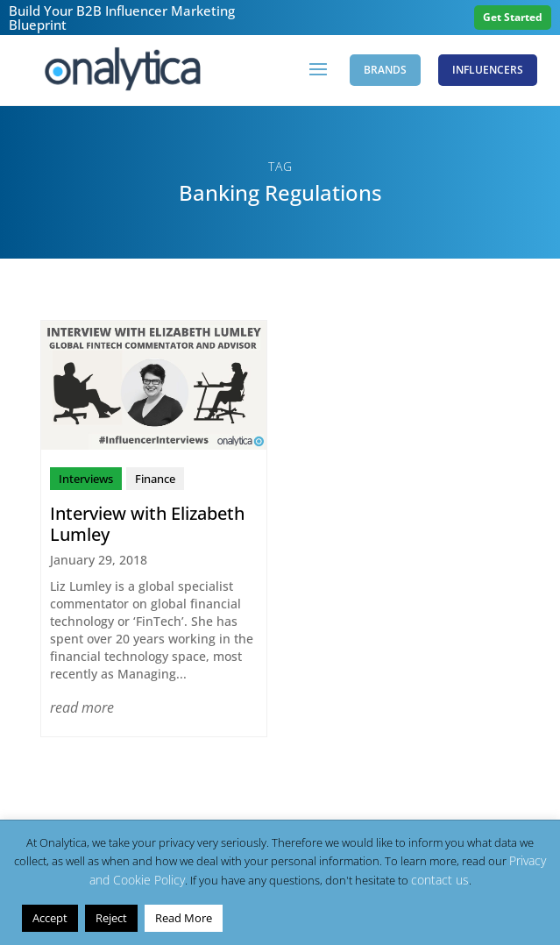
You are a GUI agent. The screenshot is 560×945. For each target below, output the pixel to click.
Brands (385, 70)
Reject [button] (111, 918)
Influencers (488, 70)
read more (82, 707)
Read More (184, 918)
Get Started (513, 17)
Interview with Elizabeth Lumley (147, 524)
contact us (440, 880)
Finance (155, 479)
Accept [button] (50, 918)
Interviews (86, 479)
